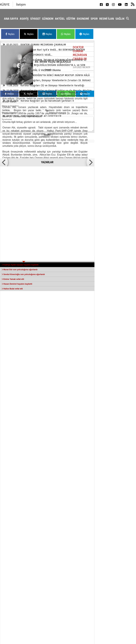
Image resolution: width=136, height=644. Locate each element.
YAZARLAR (47, 162)
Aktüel (60, 19)
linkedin (98, 624)
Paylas (10, 34)
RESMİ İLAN (107, 19)
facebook (98, 606)
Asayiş (24, 19)
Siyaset (35, 19)
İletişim (21, 4)
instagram (99, 615)
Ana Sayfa (11, 19)
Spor (94, 19)
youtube (120, 615)
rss (117, 624)
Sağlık (120, 19)
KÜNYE (5, 4)
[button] (4, 162)
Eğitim (71, 19)
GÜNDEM (48, 19)
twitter (119, 606)
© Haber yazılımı (118, 640)
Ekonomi (83, 19)
